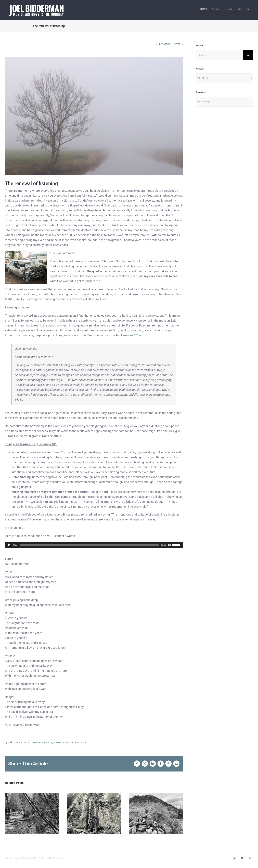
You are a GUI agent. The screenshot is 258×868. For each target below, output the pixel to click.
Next (177, 44)
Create (34, 742)
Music (59, 742)
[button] (7, 814)
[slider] (89, 545)
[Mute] (169, 545)
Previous (165, 44)
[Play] (9, 545)
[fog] (94, 116)
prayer (84, 742)
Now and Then (132, 335)
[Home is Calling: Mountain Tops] (156, 795)
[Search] (248, 55)
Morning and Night (46, 742)
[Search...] (220, 55)
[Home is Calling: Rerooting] (94, 795)
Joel (10, 742)
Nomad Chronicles (71, 742)
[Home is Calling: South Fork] (32, 795)
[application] (94, 545)
